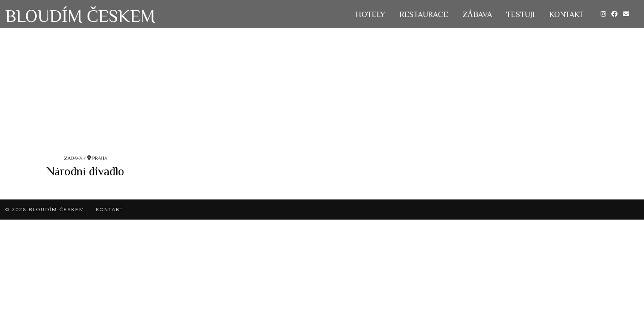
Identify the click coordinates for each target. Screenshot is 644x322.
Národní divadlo (85, 171)
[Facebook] (614, 14)
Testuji (521, 14)
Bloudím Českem (80, 15)
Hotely (370, 14)
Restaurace (424, 14)
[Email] (626, 14)
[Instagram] (603, 14)
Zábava (477, 14)
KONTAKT (567, 14)
